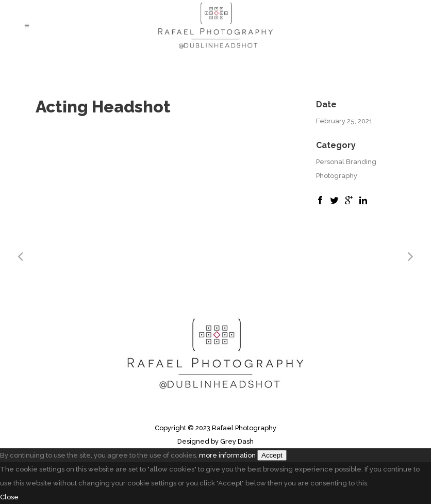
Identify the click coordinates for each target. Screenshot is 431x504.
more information (227, 455)
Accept (272, 455)
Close (9, 497)
